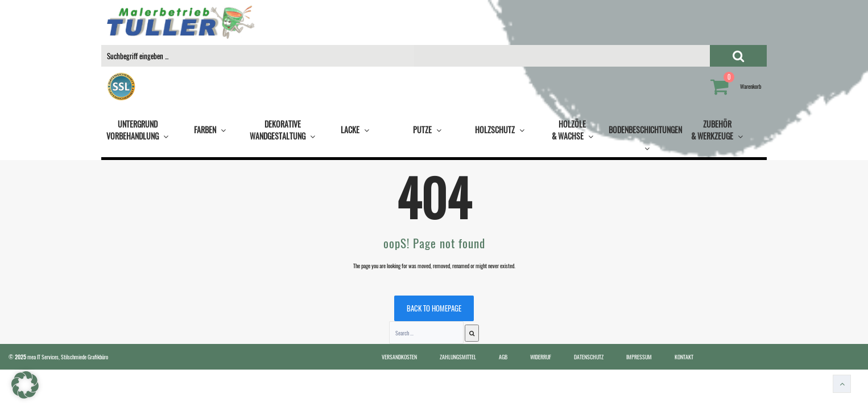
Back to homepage (434, 308)
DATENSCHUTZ (589, 357)
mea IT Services (43, 357)
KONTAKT (684, 357)
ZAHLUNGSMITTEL (458, 357)
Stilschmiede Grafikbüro (84, 357)
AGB (503, 357)
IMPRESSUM (639, 357)
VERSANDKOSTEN (399, 357)
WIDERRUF (541, 357)
